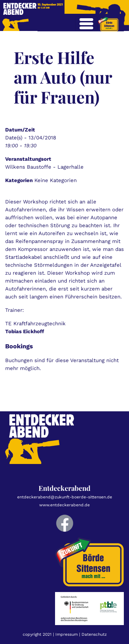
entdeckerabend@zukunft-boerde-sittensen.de (65, 497)
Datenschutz (94, 634)
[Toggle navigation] (86, 24)
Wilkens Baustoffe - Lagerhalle (44, 167)
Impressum (67, 634)
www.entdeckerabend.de (64, 505)
